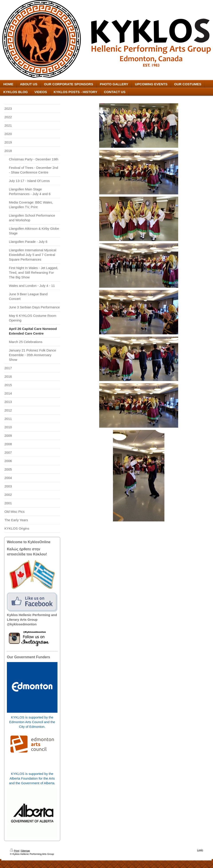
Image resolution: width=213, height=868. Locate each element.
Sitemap (26, 851)
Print (15, 851)
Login (200, 850)
